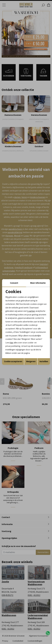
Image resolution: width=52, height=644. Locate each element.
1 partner (31, 311)
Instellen (44, 361)
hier (12, 343)
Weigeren (31, 361)
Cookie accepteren (13, 361)
